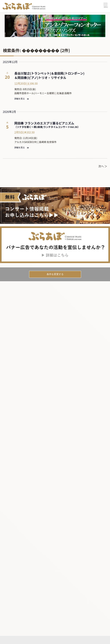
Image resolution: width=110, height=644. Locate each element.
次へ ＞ (103, 166)
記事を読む (13, 630)
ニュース (12, 637)
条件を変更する (55, 274)
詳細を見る (22, 99)
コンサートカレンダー (20, 623)
